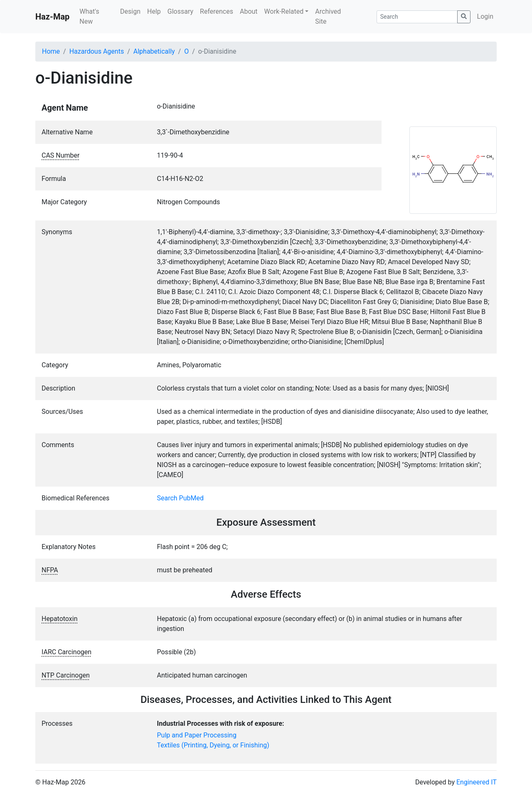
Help (154, 11)
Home (51, 51)
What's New (89, 16)
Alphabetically (154, 51)
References (217, 11)
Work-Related (284, 11)
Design (130, 11)
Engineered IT (477, 782)
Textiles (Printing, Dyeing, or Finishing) (213, 745)
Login (485, 16)
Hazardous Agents (97, 51)
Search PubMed (181, 498)
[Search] (417, 17)
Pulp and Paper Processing (197, 735)
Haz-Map (52, 17)
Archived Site (328, 16)
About (249, 11)
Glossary (180, 11)
